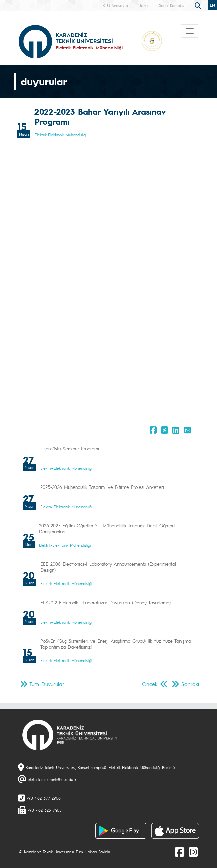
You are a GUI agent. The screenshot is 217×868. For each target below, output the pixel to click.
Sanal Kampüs (171, 5)
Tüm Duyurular (47, 684)
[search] (199, 5)
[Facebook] (179, 852)
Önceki (150, 684)
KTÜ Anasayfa (115, 5)
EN (212, 5)
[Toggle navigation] (190, 31)
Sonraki (190, 684)
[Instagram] (193, 852)
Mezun (143, 5)
